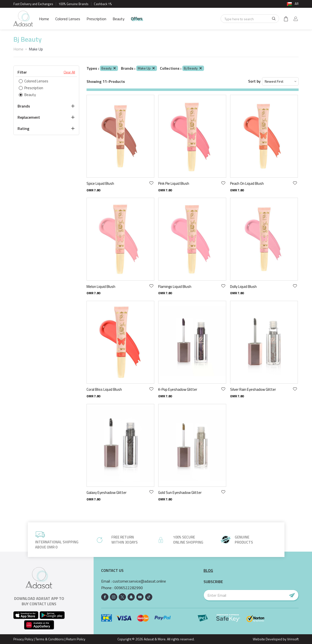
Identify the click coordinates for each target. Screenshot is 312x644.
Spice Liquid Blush (100, 183)
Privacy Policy (23, 639)
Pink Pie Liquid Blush (174, 183)
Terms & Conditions (50, 639)
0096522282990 (129, 588)
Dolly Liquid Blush (243, 287)
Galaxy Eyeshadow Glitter (107, 493)
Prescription (96, 19)
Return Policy (76, 639)
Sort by (254, 81)
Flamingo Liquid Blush (175, 287)
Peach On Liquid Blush (247, 183)
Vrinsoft (292, 639)
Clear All (69, 72)
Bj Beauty (193, 68)
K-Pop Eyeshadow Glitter (178, 389)
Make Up (147, 68)
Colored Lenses (68, 19)
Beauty (119, 19)
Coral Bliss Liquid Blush (104, 389)
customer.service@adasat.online (139, 581)
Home (44, 19)
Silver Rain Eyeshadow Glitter (253, 389)
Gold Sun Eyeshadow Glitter (180, 493)
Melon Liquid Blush (101, 287)
